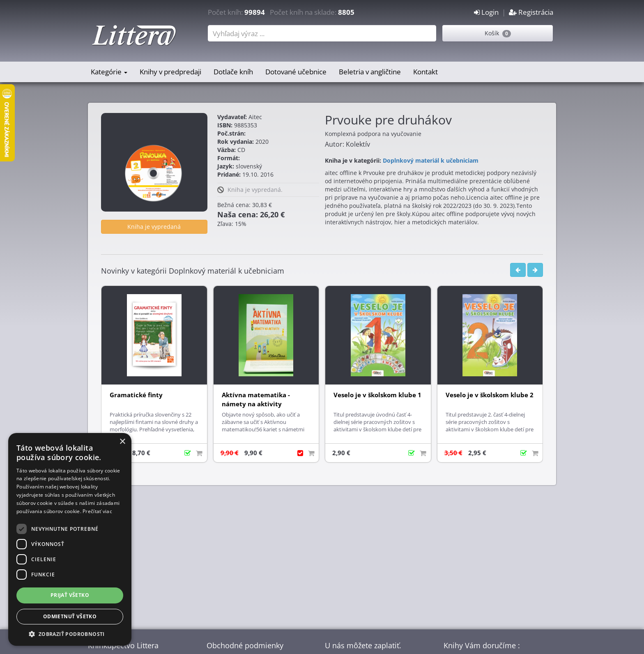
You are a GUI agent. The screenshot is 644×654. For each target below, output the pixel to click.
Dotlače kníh (233, 72)
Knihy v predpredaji (170, 72)
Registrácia (531, 12)
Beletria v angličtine (370, 72)
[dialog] (70, 539)
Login (486, 12)
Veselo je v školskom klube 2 (490, 395)
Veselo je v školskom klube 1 (377, 395)
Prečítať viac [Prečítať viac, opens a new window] (97, 511)
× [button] (122, 442)
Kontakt (425, 72)
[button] (70, 634)
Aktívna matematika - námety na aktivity (256, 400)
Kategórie (109, 72)
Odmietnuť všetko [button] (70, 616)
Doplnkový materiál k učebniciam (431, 160)
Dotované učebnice (296, 72)
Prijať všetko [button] (70, 595)
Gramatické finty (136, 395)
